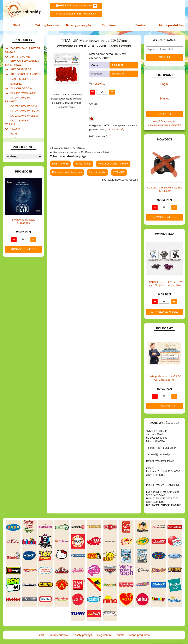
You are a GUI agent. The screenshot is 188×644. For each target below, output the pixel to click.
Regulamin (109, 25)
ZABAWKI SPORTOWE (23, 225)
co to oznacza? (114, 128)
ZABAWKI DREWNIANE (23, 221)
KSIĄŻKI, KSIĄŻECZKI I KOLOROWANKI (21, 164)
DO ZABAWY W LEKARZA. (25, 93)
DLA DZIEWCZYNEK (22, 89)
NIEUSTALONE (19, 234)
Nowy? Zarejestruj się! (165, 119)
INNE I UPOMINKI (20, 128)
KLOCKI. (15, 149)
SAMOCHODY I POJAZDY (25, 208)
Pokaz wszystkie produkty (76, 14)
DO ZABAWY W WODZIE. (25, 111)
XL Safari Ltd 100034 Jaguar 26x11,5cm (164, 186)
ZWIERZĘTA (17, 230)
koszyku (98, 82)
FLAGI (14, 119)
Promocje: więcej (24, 351)
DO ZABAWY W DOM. (23, 98)
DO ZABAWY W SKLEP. (23, 106)
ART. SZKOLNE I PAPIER (24, 71)
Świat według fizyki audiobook (23, 323)
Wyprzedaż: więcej (165, 309)
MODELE (15, 174)
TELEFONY (17, 212)
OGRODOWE (18, 187)
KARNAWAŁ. (17, 145)
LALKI (14, 170)
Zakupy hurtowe (49, 25)
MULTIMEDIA (18, 178)
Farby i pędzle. (95, 170)
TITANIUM (117, 73)
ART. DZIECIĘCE (20, 67)
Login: (164, 83)
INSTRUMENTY (19, 133)
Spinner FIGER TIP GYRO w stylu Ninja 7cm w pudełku (164, 281)
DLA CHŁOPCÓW (20, 84)
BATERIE (15, 80)
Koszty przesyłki (79, 25)
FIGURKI (15, 115)
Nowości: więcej (164, 215)
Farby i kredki (81, 162)
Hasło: (164, 97)
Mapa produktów (170, 25)
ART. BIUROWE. (19, 55)
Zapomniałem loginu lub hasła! (164, 122)
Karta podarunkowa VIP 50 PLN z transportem (164, 375)
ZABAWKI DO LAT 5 (21, 217)
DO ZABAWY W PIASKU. (24, 102)
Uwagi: (94, 102)
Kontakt (139, 25)
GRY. (13, 124)
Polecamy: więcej (165, 403)
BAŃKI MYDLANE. (20, 76)
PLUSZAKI (16, 191)
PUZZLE (15, 196)
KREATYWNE (18, 158)
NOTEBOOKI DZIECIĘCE (24, 183)
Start (18, 25)
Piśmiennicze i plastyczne (66, 170)
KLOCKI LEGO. (19, 153)
